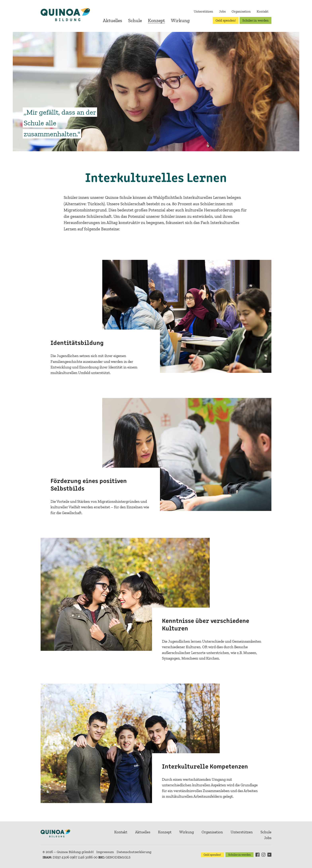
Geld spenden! (226, 20)
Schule (135, 20)
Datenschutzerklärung (134, 852)
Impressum (105, 852)
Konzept (156, 20)
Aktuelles (113, 20)
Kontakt (263, 11)
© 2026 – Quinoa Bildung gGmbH (68, 852)
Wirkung (180, 20)
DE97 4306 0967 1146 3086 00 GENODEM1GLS (87, 857)
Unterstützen (203, 11)
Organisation (241, 11)
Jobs (222, 11)
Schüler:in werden (255, 20)
